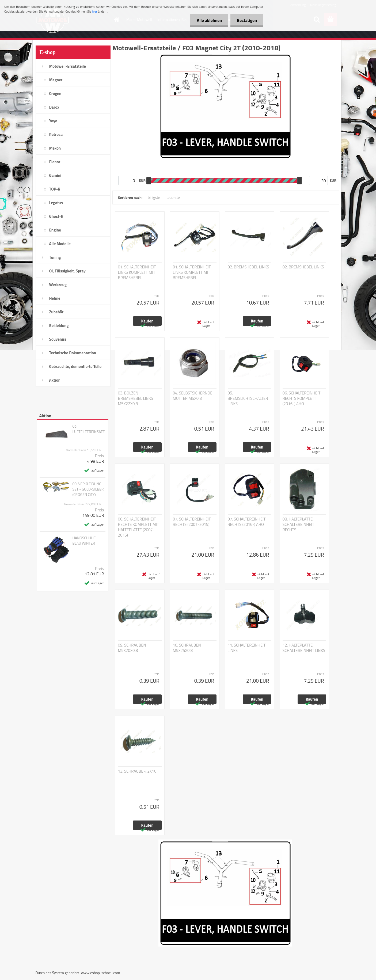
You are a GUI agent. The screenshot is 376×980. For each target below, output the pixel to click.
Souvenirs (58, 339)
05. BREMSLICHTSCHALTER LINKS (248, 398)
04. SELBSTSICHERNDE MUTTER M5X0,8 (193, 396)
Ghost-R (56, 216)
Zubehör (56, 312)
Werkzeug (58, 285)
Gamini (55, 175)
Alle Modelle (60, 244)
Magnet (56, 80)
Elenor (55, 162)
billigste (154, 197)
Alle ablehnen (208, 20)
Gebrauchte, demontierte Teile (75, 366)
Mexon (55, 148)
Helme (55, 298)
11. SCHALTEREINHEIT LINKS (247, 648)
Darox (54, 107)
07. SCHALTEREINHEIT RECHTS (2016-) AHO (247, 522)
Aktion (55, 380)
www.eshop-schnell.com (100, 973)
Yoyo (53, 121)
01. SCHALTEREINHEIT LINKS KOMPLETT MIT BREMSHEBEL (137, 272)
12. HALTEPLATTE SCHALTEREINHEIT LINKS (304, 648)
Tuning (55, 257)
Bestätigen (247, 20)
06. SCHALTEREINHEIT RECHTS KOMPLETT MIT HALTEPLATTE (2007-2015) (138, 527)
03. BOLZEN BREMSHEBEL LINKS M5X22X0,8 (136, 398)
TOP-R (55, 189)
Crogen (55, 94)
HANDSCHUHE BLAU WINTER (84, 541)
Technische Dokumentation (73, 353)
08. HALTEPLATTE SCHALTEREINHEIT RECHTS (299, 525)
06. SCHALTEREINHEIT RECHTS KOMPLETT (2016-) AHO (302, 398)
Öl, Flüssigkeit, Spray (67, 271)
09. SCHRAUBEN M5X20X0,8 (132, 648)
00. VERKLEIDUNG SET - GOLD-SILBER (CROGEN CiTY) (88, 489)
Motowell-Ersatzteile (68, 66)
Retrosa (56, 134)
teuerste (173, 197)
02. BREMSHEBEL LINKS (248, 267)
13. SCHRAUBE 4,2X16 (137, 771)
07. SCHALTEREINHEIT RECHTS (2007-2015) (192, 522)
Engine (55, 230)
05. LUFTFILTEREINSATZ (88, 429)
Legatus (56, 203)
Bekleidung (59, 326)
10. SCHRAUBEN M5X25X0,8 (187, 648)
